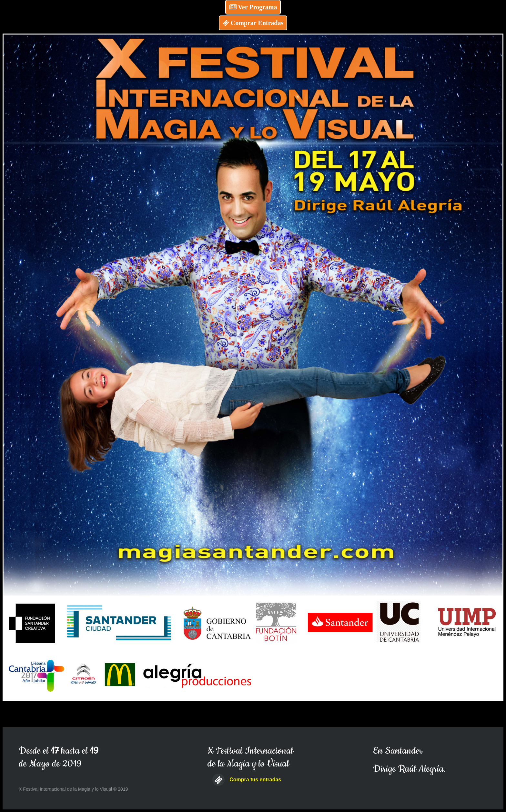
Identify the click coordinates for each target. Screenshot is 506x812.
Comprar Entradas (253, 23)
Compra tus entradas (255, 780)
